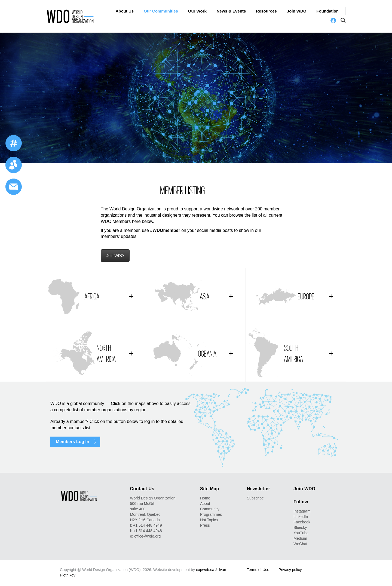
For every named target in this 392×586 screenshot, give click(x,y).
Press (205, 525)
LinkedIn (301, 517)
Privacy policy (290, 570)
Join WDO (297, 11)
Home (205, 498)
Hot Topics (209, 520)
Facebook (302, 522)
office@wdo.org (147, 536)
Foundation (327, 11)
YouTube (301, 533)
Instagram (302, 511)
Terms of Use (258, 570)
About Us (125, 11)
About (205, 504)
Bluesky (300, 527)
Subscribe (255, 498)
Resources (266, 11)
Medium (300, 538)
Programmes (211, 514)
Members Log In (73, 442)
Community (210, 509)
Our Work (197, 11)
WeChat (300, 544)
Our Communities (161, 11)
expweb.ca (205, 570)
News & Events (231, 11)
